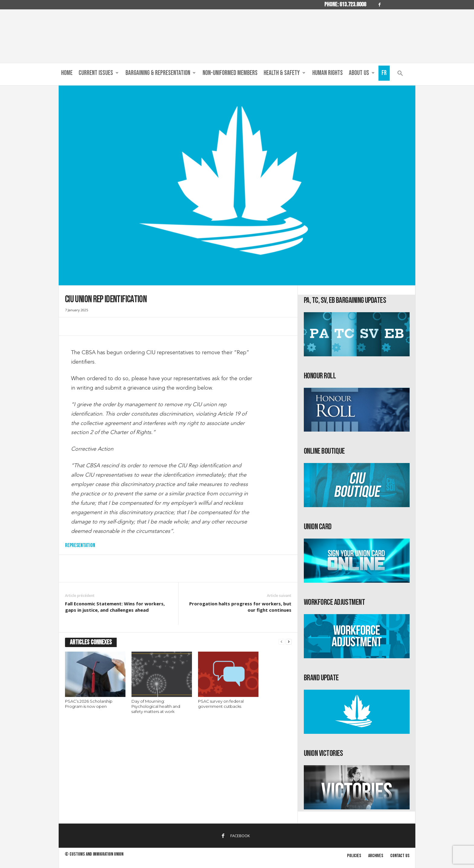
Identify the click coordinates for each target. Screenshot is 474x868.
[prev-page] (281, 642)
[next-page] (289, 642)
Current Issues (99, 73)
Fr (384, 73)
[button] (400, 74)
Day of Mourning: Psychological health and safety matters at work (156, 706)
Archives (376, 856)
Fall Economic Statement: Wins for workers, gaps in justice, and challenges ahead (115, 607)
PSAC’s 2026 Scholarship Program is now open (89, 704)
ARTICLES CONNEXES (91, 642)
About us (362, 73)
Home (67, 73)
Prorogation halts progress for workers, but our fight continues (240, 607)
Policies (354, 856)
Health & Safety (284, 73)
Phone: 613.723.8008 (345, 5)
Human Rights (328, 73)
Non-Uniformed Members (230, 73)
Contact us (400, 856)
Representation (80, 545)
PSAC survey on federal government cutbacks (221, 704)
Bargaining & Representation (161, 73)
